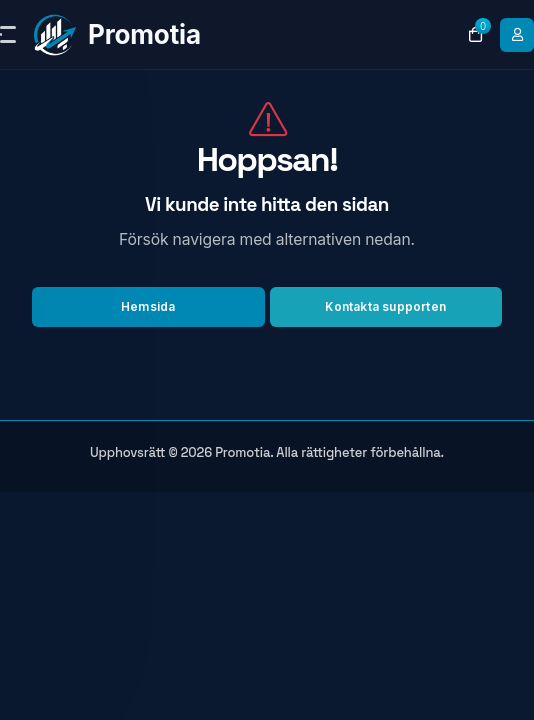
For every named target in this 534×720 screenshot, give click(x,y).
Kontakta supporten (385, 306)
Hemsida (148, 306)
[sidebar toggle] (1, 34)
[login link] (517, 35)
